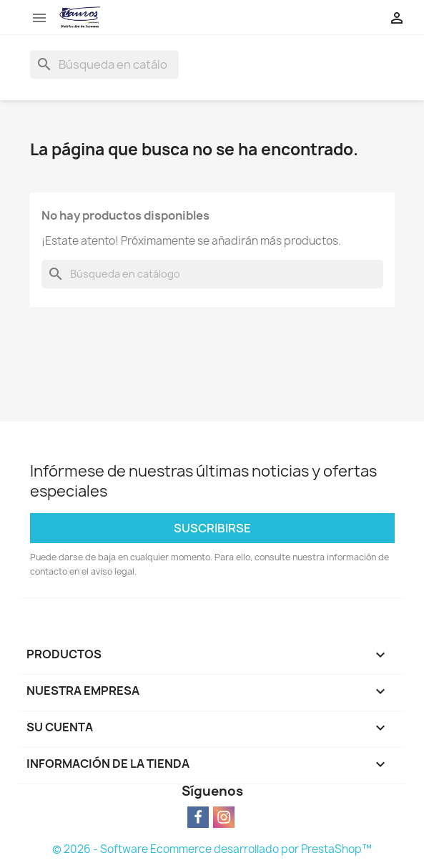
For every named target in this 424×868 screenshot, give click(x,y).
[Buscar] (104, 64)
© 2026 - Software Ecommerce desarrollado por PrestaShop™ (212, 849)
